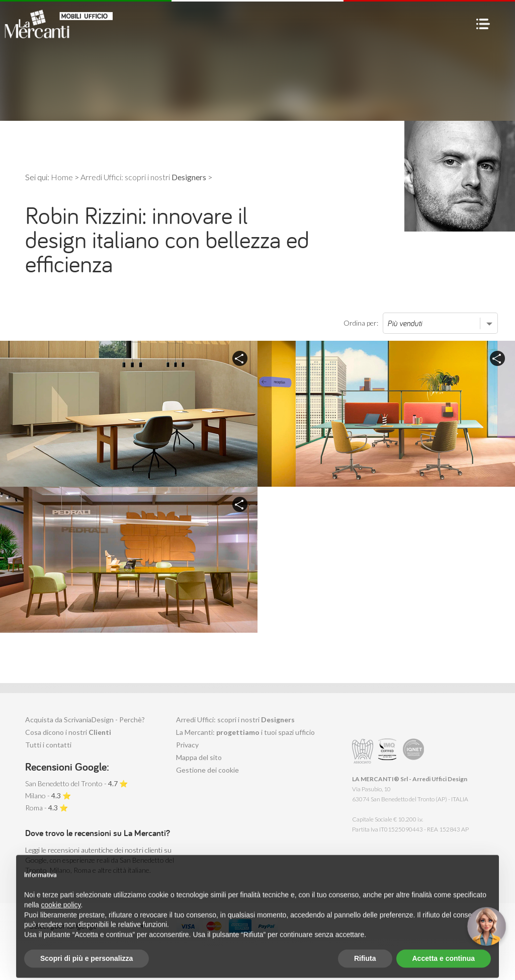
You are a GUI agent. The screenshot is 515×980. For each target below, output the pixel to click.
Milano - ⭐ (48, 796)
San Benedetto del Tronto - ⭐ (76, 783)
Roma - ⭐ (47, 808)
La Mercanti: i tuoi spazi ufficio (245, 732)
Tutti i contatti (48, 745)
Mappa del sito (199, 757)
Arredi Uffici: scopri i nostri (235, 720)
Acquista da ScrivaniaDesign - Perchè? (85, 720)
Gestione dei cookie (207, 770)
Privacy (187, 745)
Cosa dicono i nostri (68, 732)
